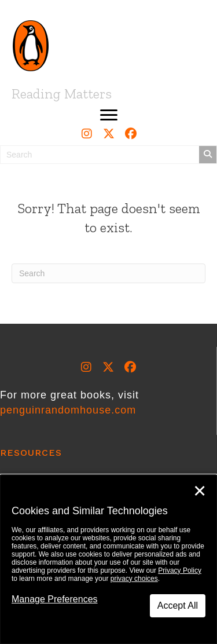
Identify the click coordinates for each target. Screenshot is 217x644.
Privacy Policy (180, 570)
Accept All (178, 605)
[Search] (108, 273)
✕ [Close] (200, 491)
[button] (109, 115)
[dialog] (108, 559)
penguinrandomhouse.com (68, 410)
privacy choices (134, 579)
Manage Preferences (55, 599)
